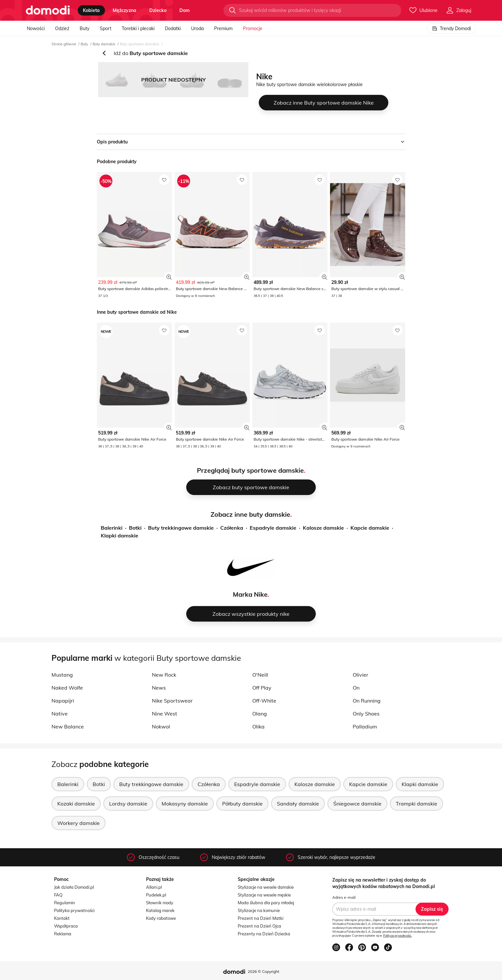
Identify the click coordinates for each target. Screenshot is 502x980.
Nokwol (161, 727)
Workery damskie (79, 823)
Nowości (36, 28)
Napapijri (63, 701)
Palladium (365, 727)
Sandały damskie (298, 804)
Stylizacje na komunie (259, 910)
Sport (106, 28)
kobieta (91, 10)
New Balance (68, 727)
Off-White (264, 701)
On (356, 688)
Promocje (253, 28)
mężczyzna (125, 10)
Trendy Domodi (451, 28)
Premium (223, 28)
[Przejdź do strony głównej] (48, 10)
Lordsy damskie (128, 804)
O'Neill (260, 675)
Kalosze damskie (323, 528)
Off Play (262, 688)
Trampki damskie (416, 804)
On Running (367, 701)
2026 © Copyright (263, 971)
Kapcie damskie (370, 528)
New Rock (164, 675)
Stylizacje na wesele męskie (264, 895)
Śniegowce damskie (357, 804)
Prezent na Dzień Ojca (259, 926)
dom (185, 10)
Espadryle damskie (273, 528)
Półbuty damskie (242, 804)
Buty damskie (104, 44)
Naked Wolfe (67, 688)
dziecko (158, 10)
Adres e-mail (344, 897)
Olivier (360, 675)
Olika (258, 727)
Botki (135, 528)
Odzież (62, 28)
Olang (260, 714)
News (159, 688)
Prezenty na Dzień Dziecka (264, 934)
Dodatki (173, 28)
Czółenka (232, 528)
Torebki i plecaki (138, 28)
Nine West (165, 714)
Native (60, 714)
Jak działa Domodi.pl (74, 887)
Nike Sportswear (172, 701)
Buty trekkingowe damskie (181, 528)
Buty (85, 28)
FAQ (58, 895)
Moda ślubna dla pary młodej (266, 903)
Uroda (197, 28)
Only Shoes (366, 714)
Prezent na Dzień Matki (261, 918)
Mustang (62, 675)
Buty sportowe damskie (139, 44)
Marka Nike (250, 594)
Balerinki (112, 528)
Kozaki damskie (76, 804)
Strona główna (64, 44)
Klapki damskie (120, 535)
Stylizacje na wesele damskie (266, 887)
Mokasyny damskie (185, 804)
